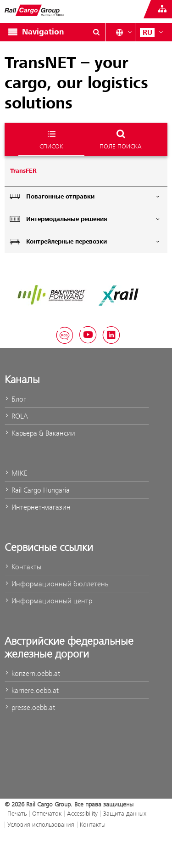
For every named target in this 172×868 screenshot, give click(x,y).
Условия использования (41, 824)
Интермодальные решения (85, 219)
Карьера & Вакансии (40, 433)
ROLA (16, 416)
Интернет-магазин (38, 507)
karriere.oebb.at (32, 690)
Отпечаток (47, 813)
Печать (17, 813)
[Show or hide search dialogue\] (96, 32)
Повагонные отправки (85, 196)
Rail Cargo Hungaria (37, 490)
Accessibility (82, 813)
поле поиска (121, 139)
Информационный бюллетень (56, 584)
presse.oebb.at (30, 707)
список (51, 139)
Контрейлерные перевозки (85, 241)
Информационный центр (48, 601)
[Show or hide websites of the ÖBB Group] (162, 9)
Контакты (23, 567)
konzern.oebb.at (32, 673)
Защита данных (125, 813)
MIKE (16, 473)
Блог (15, 399)
